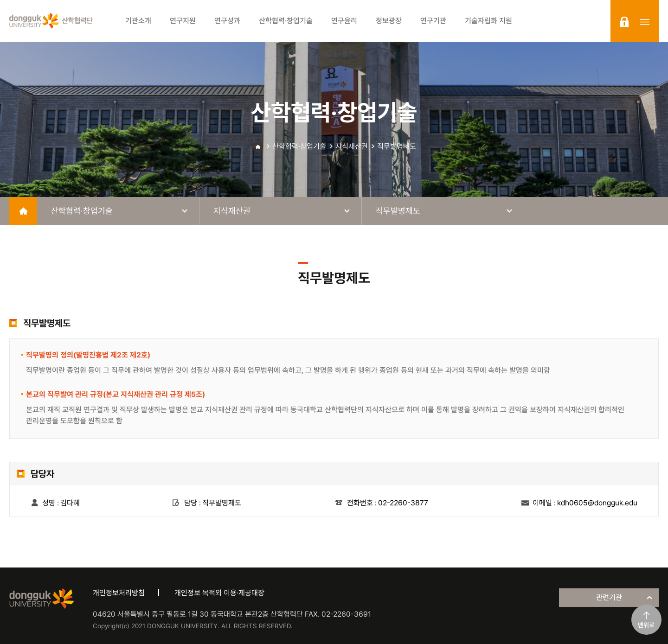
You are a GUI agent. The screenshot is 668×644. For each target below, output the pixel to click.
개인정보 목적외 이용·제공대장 (219, 593)
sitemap (645, 22)
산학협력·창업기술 (299, 146)
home (23, 211)
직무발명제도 (397, 146)
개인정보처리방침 (119, 593)
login (624, 22)
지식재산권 (352, 146)
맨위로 (646, 625)
